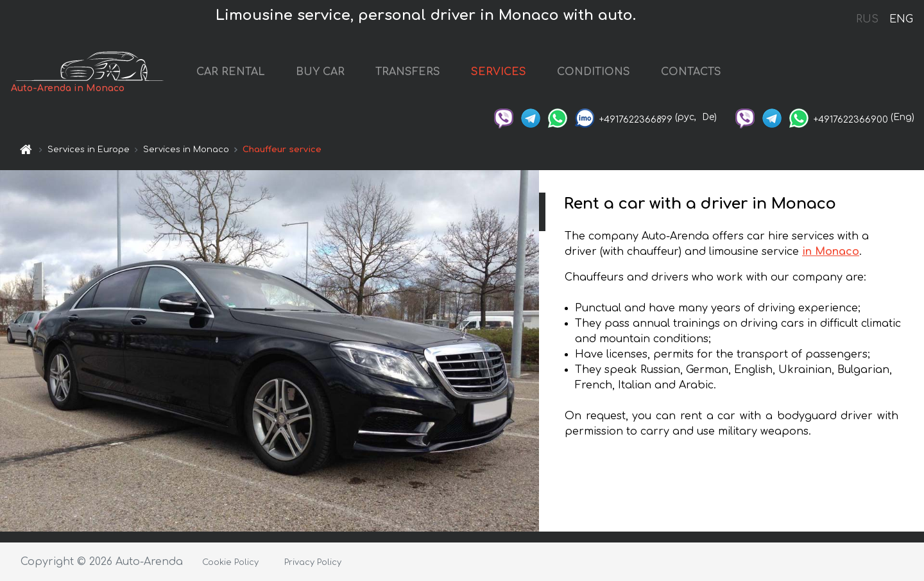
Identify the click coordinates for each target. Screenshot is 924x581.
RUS (867, 19)
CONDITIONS (594, 72)
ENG (901, 19)
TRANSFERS (408, 72)
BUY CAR (320, 72)
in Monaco (831, 252)
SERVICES (499, 72)
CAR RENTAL (231, 72)
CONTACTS (691, 72)
